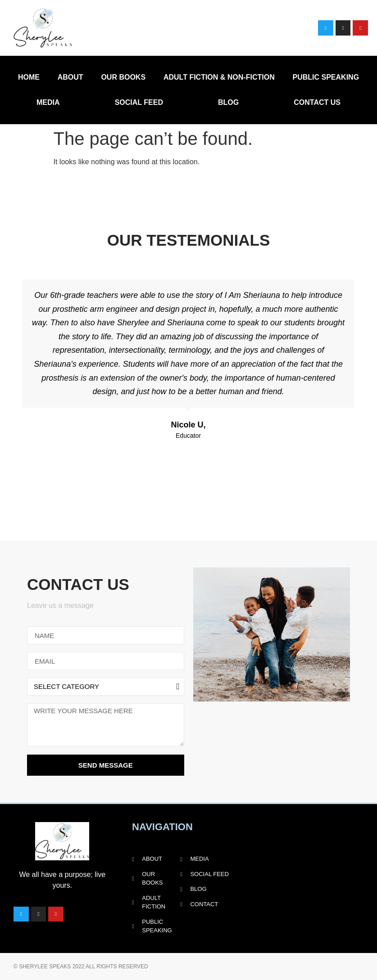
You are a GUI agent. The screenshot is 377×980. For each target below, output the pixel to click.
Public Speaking (326, 77)
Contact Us (317, 102)
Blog (228, 102)
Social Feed (139, 102)
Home (29, 77)
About (70, 77)
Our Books (123, 77)
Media (48, 102)
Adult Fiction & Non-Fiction (219, 77)
